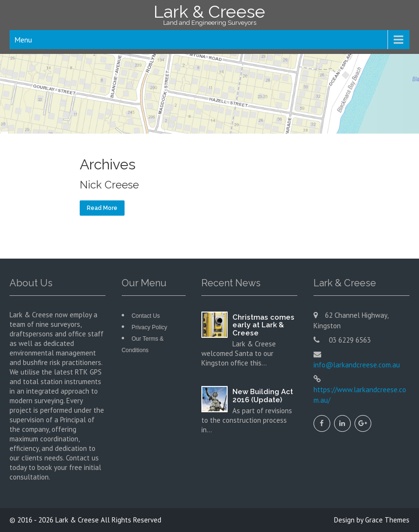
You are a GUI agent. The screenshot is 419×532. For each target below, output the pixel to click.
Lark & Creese (77, 520)
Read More (102, 208)
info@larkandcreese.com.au (357, 365)
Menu (23, 40)
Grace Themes (387, 520)
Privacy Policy (150, 327)
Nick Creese (109, 185)
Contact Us (146, 316)
